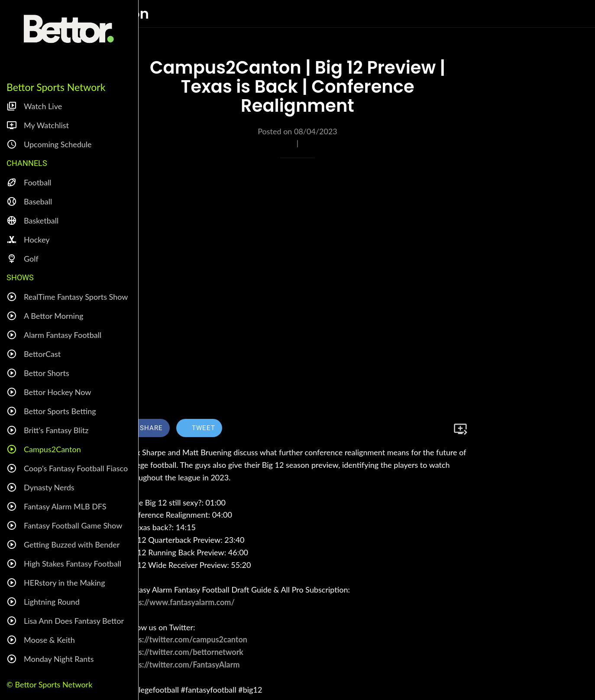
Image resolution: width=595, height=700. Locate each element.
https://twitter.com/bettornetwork (184, 652)
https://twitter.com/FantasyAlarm (182, 664)
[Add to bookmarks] (460, 429)
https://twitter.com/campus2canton (186, 639)
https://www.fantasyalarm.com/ (179, 602)
